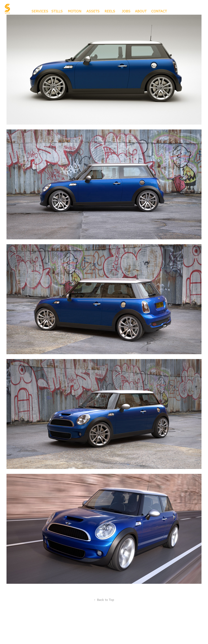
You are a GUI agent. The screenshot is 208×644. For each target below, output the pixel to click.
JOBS (126, 11)
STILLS (57, 11)
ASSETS (93, 11)
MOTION (75, 11)
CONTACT (159, 11)
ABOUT (141, 11)
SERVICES (40, 11)
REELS (110, 11)
